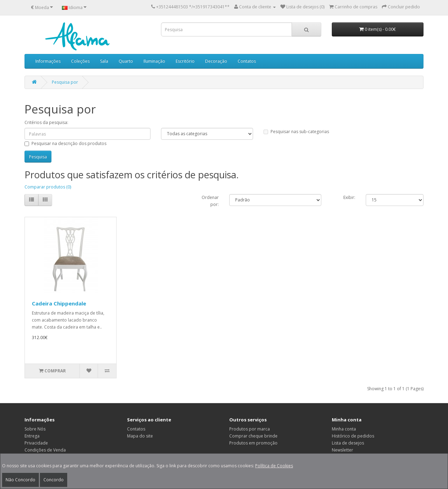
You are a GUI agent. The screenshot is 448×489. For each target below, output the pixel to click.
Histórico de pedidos (353, 436)
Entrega (32, 436)
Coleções (80, 61)
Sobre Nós (35, 429)
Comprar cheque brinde (253, 436)
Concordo (54, 480)
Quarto (126, 61)
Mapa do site (140, 436)
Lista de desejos (348, 443)
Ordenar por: (210, 201)
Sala (104, 61)
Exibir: (349, 197)
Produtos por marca (250, 429)
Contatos (247, 61)
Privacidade (36, 443)
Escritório (185, 61)
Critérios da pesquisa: (46, 122)
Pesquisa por (65, 82)
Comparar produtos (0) (48, 187)
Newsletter (342, 450)
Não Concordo (20, 480)
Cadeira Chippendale (59, 303)
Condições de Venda (45, 450)
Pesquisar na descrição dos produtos (65, 143)
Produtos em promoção (253, 443)
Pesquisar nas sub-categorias (296, 132)
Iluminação (154, 61)
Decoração (216, 61)
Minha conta (344, 429)
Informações (48, 61)
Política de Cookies (274, 466)
